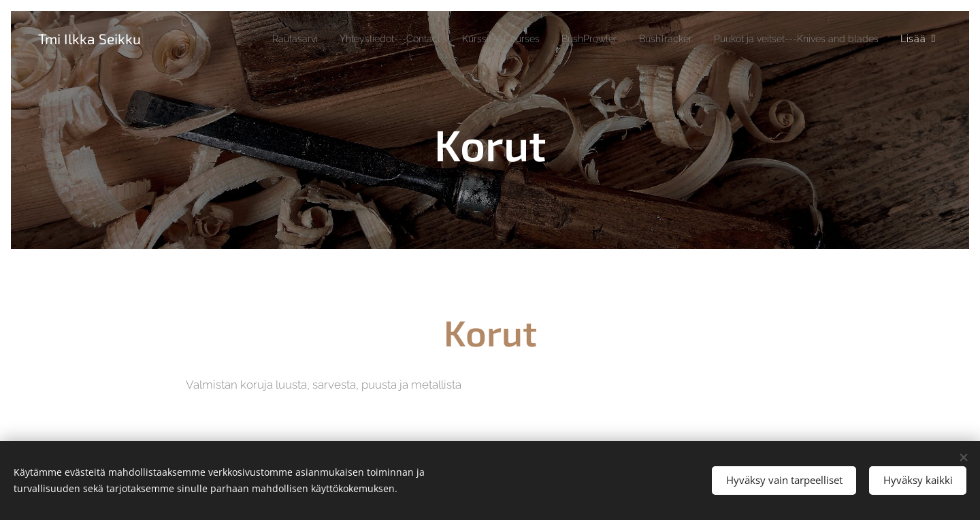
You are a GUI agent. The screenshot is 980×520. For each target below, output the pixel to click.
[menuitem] (232, 39)
